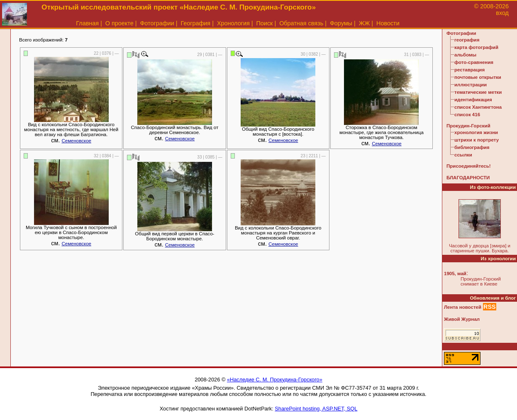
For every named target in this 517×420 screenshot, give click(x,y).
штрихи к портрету (477, 140)
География (195, 23)
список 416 (467, 115)
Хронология (233, 23)
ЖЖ (365, 23)
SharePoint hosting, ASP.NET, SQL (316, 409)
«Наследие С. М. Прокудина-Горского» (275, 380)
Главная (87, 23)
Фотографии (157, 23)
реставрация (469, 70)
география (467, 40)
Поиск (265, 23)
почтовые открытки (478, 77)
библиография (472, 147)
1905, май (455, 273)
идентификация (473, 100)
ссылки (463, 155)
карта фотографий (476, 47)
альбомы (465, 55)
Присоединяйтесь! (469, 166)
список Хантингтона (478, 107)
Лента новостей (463, 307)
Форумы (341, 23)
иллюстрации (471, 85)
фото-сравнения (474, 62)
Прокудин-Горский (468, 126)
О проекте (119, 23)
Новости (388, 23)
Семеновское (76, 141)
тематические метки (478, 92)
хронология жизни (476, 132)
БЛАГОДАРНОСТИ (468, 178)
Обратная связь (301, 23)
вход (502, 13)
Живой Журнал (462, 319)
